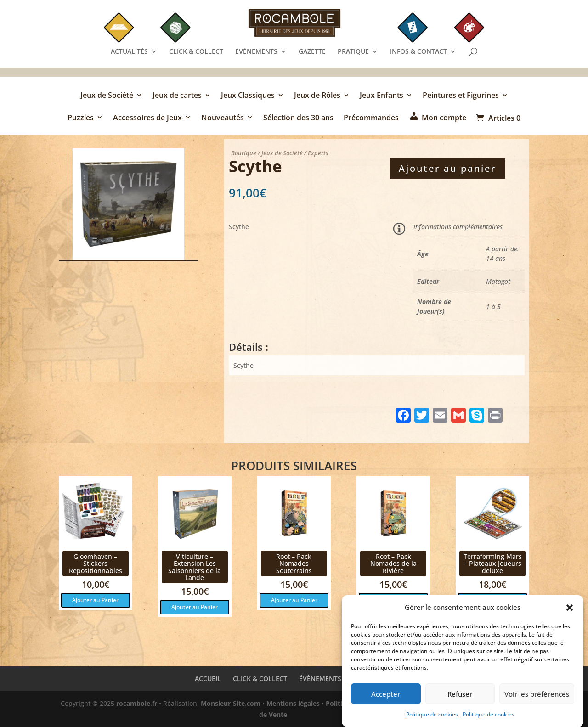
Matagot (498, 281)
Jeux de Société (107, 96)
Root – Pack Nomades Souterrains (294, 564)
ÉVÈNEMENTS (256, 52)
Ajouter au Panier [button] (95, 600)
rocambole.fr (137, 703)
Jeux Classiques (248, 96)
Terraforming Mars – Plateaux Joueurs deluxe (493, 564)
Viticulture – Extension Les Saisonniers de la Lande (195, 567)
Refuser (460, 700)
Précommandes (371, 118)
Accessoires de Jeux (147, 118)
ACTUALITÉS (129, 52)
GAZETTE (312, 52)
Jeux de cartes (177, 96)
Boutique (244, 153)
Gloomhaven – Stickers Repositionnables (96, 564)
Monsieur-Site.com (231, 703)
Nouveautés (223, 118)
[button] (570, 614)
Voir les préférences (537, 700)
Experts (318, 153)
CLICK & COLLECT (196, 52)
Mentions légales (293, 703)
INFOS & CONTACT (418, 52)
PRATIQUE (353, 52)
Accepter (386, 700)
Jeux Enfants (382, 96)
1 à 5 (493, 307)
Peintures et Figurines (461, 96)
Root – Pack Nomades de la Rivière (393, 564)
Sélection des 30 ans (298, 118)
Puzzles (81, 118)
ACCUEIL (208, 679)
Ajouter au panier (447, 168)
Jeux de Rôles (317, 96)
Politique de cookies (432, 720)
